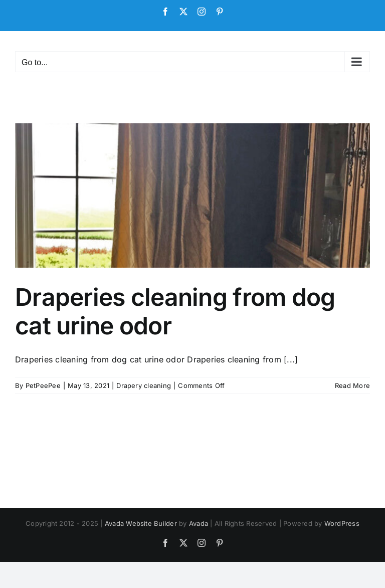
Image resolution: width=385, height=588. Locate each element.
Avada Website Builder (141, 523)
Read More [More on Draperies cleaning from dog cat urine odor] (352, 385)
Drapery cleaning (144, 385)
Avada (199, 523)
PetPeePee (43, 385)
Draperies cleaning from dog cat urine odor (175, 312)
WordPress (342, 523)
